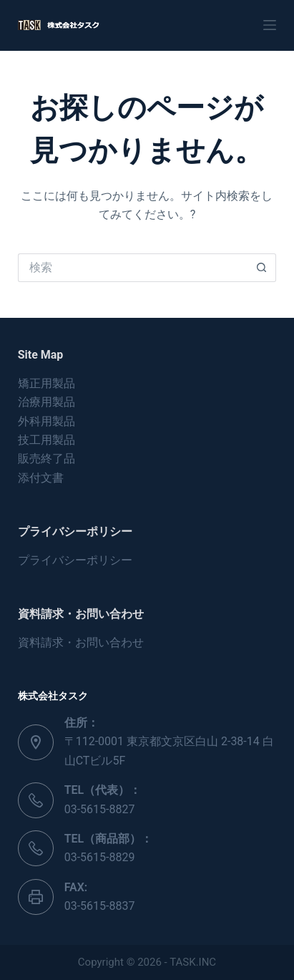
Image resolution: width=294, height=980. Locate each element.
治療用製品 (46, 402)
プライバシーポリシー (75, 560)
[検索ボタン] (262, 268)
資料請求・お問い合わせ (81, 642)
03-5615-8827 (100, 809)
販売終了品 (46, 459)
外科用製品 (46, 421)
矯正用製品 (46, 383)
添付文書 (41, 478)
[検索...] (133, 268)
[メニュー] (270, 25)
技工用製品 (46, 440)
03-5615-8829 (100, 857)
